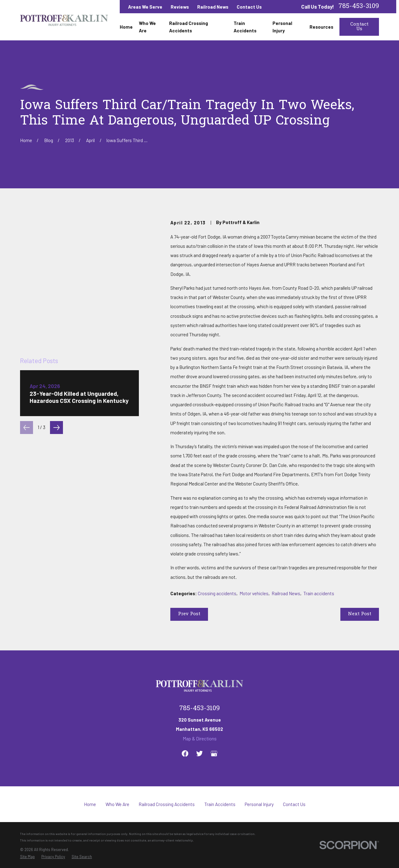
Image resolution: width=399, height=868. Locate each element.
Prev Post (189, 614)
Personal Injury (259, 804)
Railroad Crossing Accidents (167, 804)
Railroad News (213, 7)
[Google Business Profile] (214, 753)
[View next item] (56, 318)
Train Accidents (220, 804)
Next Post (360, 614)
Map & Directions (200, 739)
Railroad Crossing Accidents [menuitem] (189, 27)
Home (90, 804)
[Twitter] (199, 753)
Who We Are (117, 804)
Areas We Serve (145, 7)
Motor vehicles (254, 593)
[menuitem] (27, 857)
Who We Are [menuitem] (147, 27)
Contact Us (249, 7)
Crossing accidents (217, 593)
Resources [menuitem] (321, 27)
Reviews (180, 7)
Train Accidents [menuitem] (245, 27)
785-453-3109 (359, 7)
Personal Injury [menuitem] (282, 27)
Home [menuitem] (126, 27)
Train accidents (319, 593)
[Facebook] (185, 753)
